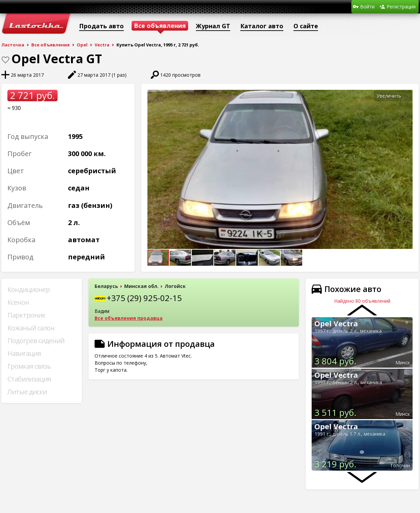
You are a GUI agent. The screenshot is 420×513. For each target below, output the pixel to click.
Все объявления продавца (129, 318)
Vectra (102, 45)
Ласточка (13, 45)
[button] (407, 96)
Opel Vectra (336, 323)
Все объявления (50, 45)
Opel (82, 45)
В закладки (5, 60)
